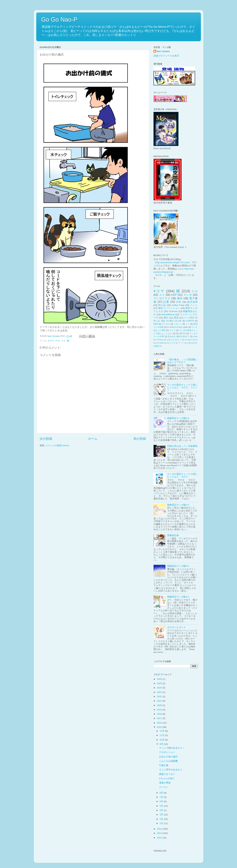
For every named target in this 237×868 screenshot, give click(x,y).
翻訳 (172, 321)
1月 (162, 823)
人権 (189, 343)
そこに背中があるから (171, 770)
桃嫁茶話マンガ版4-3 (178, 597)
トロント (178, 324)
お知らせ (170, 340)
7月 (162, 797)
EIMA (195, 336)
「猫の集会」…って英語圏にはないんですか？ (182, 361)
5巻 (180, 321)
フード (181, 343)
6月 (162, 801)
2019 (160, 710)
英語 (176, 318)
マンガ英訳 (189, 318)
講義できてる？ (167, 774)
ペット (194, 305)
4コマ (51, 341)
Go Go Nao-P (59, 20)
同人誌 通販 (159, 321)
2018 (160, 714)
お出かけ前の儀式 (168, 757)
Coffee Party (178, 305)
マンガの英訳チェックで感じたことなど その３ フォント (182, 387)
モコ (180, 340)
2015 (160, 727)
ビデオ (172, 343)
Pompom (188, 340)
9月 (162, 744)
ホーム (93, 439)
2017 (160, 718)
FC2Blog (160, 340)
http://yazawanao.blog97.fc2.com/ (173, 262)
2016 (160, 723)
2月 (162, 819)
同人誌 (162, 305)
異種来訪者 (173, 535)
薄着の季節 (165, 783)
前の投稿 (140, 439)
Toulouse (173, 311)
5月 (162, 806)
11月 (162, 735)
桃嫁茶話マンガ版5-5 (178, 566)
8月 (162, 793)
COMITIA (190, 321)
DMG (156, 324)
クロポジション (167, 752)
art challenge (161, 343)
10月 (162, 740)
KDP (174, 295)
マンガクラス (162, 298)
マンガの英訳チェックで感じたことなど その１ (182, 475)
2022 (160, 697)
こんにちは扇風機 (168, 761)
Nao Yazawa (163, 51)
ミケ (188, 324)
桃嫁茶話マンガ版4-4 (178, 418)
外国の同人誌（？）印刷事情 (182, 446)
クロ (57, 341)
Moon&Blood (168, 314)
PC (184, 334)
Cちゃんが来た (167, 778)
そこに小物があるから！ (172, 748)
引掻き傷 (164, 765)
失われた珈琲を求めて (179, 336)
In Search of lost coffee (177, 327)
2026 (160, 679)
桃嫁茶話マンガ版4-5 (178, 505)
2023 (160, 692)
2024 (160, 688)
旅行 (166, 318)
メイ (63, 341)
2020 (160, 705)
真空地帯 (192, 302)
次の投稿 (46, 439)
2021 (160, 701)
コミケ (172, 330)
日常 (179, 302)
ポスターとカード (176, 627)
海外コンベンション (169, 308)
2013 (160, 833)
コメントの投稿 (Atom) (57, 445)
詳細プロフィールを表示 (166, 56)
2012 (160, 838)
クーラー (164, 787)
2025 (160, 683)
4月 (162, 810)
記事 (166, 302)
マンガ (188, 295)
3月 (162, 815)
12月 (162, 731)
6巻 (177, 334)
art (197, 340)
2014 (160, 829)
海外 (180, 298)
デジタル (166, 324)
